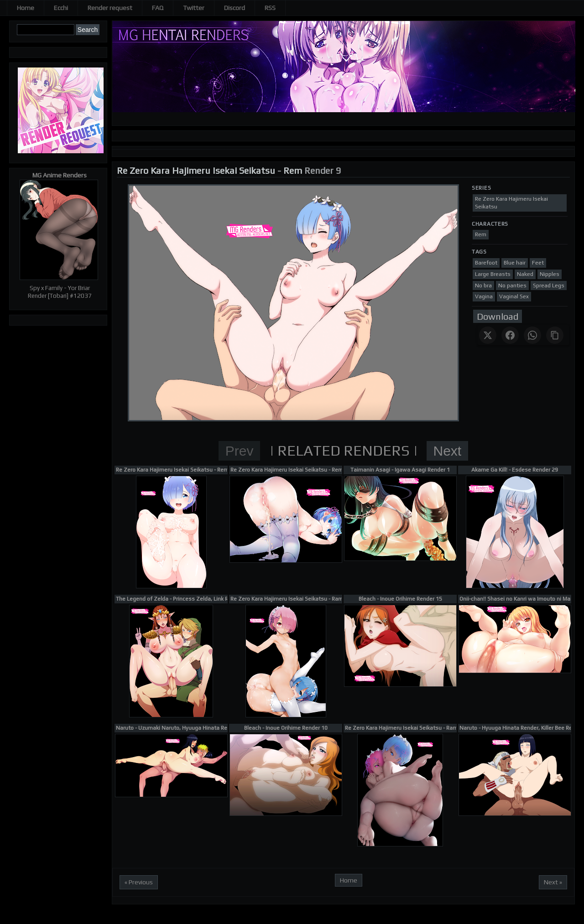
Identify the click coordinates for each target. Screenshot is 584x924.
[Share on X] (488, 335)
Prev (240, 451)
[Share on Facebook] (510, 335)
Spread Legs (549, 286)
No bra (483, 286)
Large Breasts (493, 274)
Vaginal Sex (514, 296)
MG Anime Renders (60, 175)
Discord (235, 8)
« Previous (139, 882)
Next (448, 451)
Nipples (550, 274)
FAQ (158, 8)
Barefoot (486, 263)
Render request (110, 8)
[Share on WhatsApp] (532, 335)
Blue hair (515, 263)
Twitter (194, 8)
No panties (512, 286)
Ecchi (61, 8)
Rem (293, 170)
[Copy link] (555, 335)
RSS (270, 8)
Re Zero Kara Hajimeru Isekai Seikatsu (196, 170)
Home (26, 8)
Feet (538, 263)
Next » (553, 882)
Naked (525, 274)
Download (498, 316)
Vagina (484, 296)
